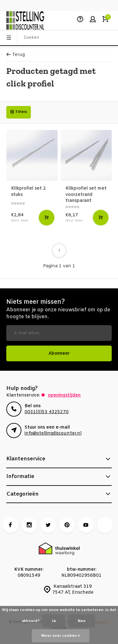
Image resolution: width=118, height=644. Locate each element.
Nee (82, 621)
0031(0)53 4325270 (47, 412)
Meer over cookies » (61, 636)
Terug (16, 55)
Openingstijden (64, 395)
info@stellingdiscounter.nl (53, 433)
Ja (54, 621)
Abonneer (59, 354)
